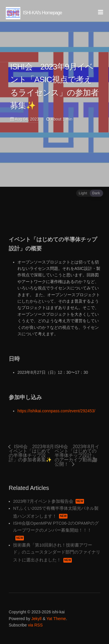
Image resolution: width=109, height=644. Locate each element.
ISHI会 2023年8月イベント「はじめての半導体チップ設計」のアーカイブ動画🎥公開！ (77, 455)
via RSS (35, 625)
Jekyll (36, 619)
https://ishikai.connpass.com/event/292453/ (56, 411)
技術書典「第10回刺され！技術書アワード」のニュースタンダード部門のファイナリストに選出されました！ (57, 552)
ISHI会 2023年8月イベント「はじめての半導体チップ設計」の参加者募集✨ (31, 453)
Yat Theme (56, 619)
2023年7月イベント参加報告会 (49, 501)
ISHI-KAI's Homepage (34, 13)
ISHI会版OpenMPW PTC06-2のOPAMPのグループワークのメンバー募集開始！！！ (56, 530)
